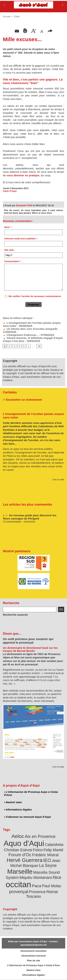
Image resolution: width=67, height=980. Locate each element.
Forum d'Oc (20, 855)
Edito (17, 16)
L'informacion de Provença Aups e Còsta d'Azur (31, 793)
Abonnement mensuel (34, 956)
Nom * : (8, 227)
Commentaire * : (13, 261)
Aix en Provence (40, 836)
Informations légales (18, 809)
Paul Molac (52, 886)
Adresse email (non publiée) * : (21, 239)
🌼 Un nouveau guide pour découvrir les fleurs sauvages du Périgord (30, 518)
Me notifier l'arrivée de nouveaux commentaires (35, 296)
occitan (18, 884)
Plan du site (33, 960)
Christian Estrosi (18, 850)
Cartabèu (10, 392)
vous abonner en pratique (23, 175)
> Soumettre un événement (23, 400)
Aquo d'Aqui (24, 843)
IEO (47, 860)
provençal (19, 892)
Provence (37, 892)
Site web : (10, 250)
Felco (38, 850)
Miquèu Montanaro (36, 878)
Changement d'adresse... (21, 335)
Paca (37, 886)
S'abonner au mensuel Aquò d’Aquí (27, 817)
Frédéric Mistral (45, 855)
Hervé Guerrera (25, 860)
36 (39, 346)
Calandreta (54, 845)
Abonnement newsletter (33, 951)
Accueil (7, 16)
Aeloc (18, 836)
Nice (57, 877)
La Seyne (48, 865)
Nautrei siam (13, 802)
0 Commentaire (12, 522)
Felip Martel (53, 850)
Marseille (20, 871)
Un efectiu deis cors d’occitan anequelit (30, 329)
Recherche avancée (15, 615)
